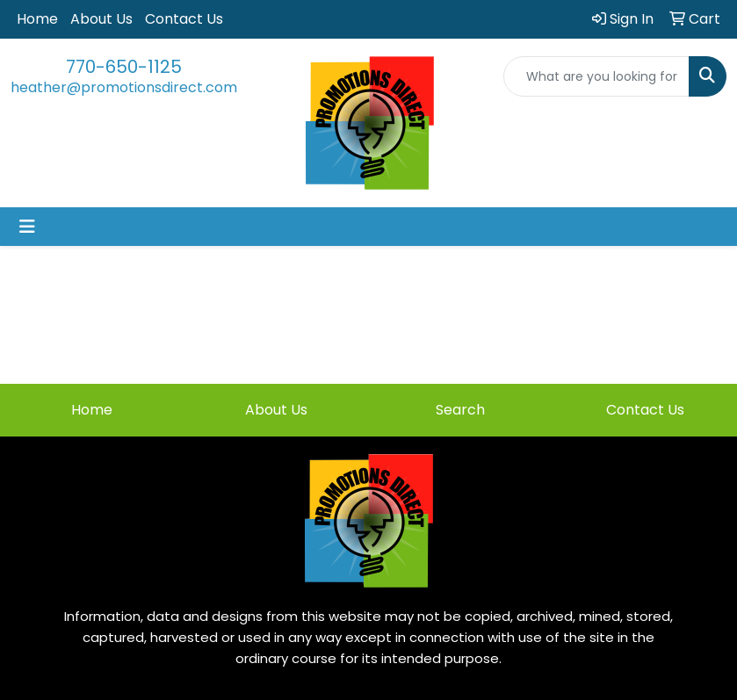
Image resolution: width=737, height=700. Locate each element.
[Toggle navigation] (27, 227)
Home (37, 19)
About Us (101, 19)
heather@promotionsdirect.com (124, 87)
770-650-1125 (124, 67)
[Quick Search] (597, 76)
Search (460, 410)
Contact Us (184, 19)
